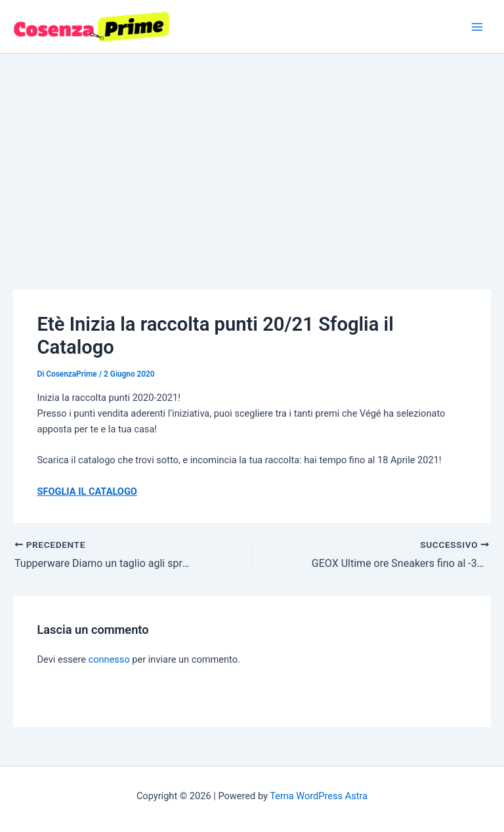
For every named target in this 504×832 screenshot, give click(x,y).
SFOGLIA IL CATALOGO (87, 491)
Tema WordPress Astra (319, 796)
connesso (109, 659)
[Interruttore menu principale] (477, 27)
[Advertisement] (252, 152)
